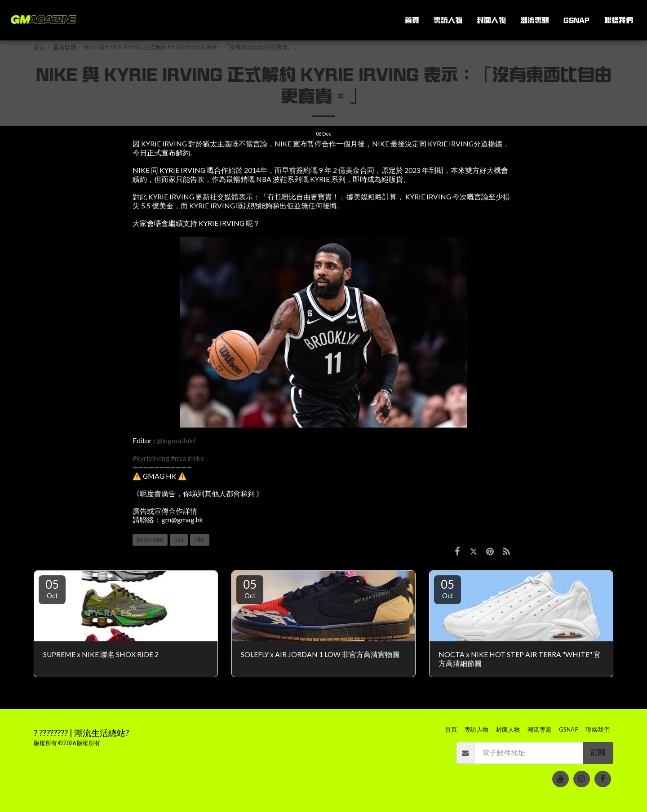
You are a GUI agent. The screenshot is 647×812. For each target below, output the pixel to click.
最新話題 (65, 47)
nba (179, 540)
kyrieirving (150, 540)
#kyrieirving (151, 458)
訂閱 (598, 752)
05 (52, 588)
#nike (196, 458)
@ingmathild (176, 441)
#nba (178, 458)
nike (200, 540)
